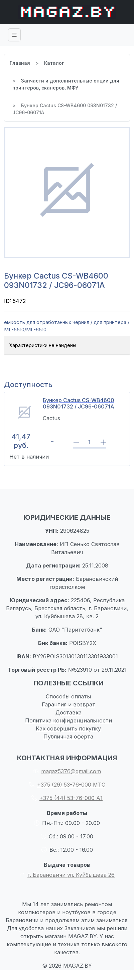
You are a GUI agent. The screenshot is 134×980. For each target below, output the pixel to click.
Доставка (69, 712)
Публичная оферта (68, 737)
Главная (20, 63)
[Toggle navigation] (14, 35)
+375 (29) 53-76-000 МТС (67, 785)
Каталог (54, 63)
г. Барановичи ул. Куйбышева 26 (67, 875)
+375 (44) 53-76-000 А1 (67, 798)
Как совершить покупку (68, 728)
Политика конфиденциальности (69, 720)
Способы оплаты (68, 696)
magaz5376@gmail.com (67, 771)
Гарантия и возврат (69, 704)
